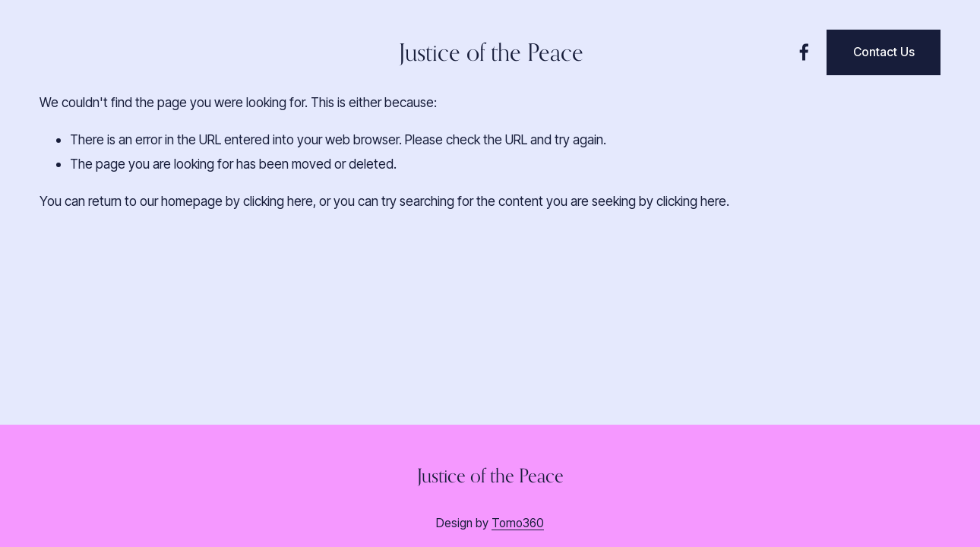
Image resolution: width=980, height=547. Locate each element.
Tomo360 (518, 523)
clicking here (278, 201)
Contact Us (884, 52)
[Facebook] (804, 52)
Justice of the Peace (491, 52)
